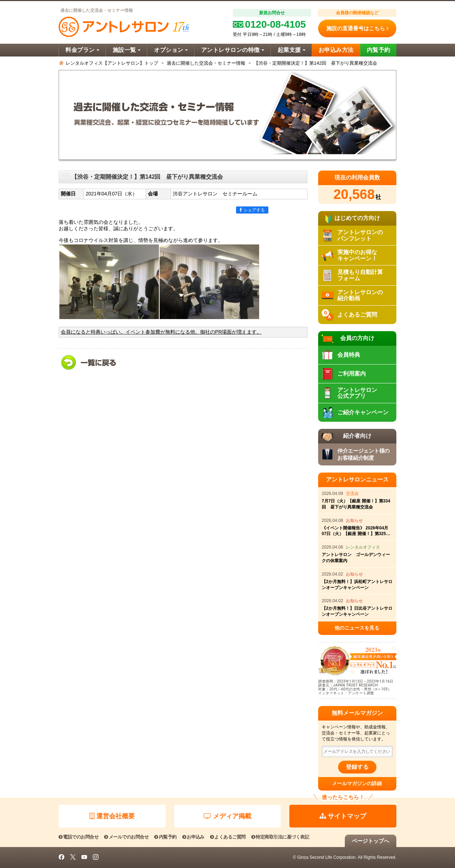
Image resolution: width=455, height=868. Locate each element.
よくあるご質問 (228, 837)
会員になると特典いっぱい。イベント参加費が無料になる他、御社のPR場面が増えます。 (161, 332)
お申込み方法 (336, 50)
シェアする (252, 210)
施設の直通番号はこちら (357, 28)
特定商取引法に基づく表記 (280, 837)
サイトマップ (343, 816)
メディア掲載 (227, 816)
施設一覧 (127, 50)
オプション (171, 50)
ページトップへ (371, 841)
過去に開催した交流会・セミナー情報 (206, 63)
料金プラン (82, 50)
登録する (357, 767)
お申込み (193, 837)
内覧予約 (379, 50)
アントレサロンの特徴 (233, 50)
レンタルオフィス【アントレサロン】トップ (112, 63)
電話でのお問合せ (79, 837)
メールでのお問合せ (126, 837)
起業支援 (291, 50)
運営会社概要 (112, 816)
